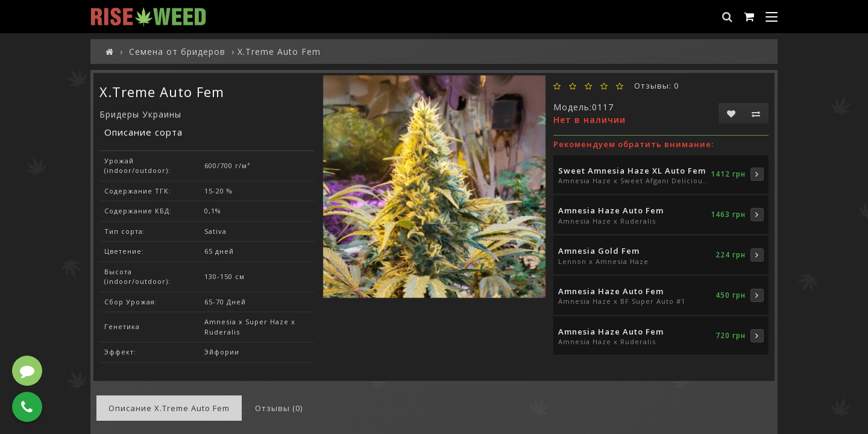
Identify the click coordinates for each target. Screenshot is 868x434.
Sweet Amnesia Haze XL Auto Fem (632, 171)
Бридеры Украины (140, 114)
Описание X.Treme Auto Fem (169, 408)
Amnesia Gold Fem (599, 251)
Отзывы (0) (279, 408)
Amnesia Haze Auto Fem (611, 210)
